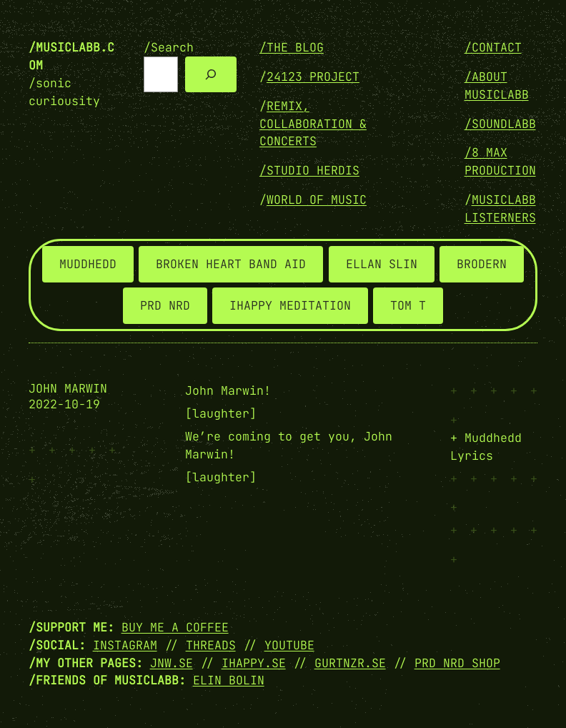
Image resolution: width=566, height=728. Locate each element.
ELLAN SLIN (382, 264)
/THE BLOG (292, 47)
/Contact (493, 47)
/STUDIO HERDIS (309, 170)
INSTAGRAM (125, 645)
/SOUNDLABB (500, 124)
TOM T (408, 305)
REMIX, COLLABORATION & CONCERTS (313, 124)
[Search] (211, 74)
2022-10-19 (64, 404)
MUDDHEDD (88, 264)
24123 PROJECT (313, 77)
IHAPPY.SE (254, 663)
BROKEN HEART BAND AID (231, 264)
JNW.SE (172, 663)
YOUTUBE (289, 645)
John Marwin (68, 389)
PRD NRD (165, 305)
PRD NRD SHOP (457, 663)
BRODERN (482, 264)
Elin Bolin (229, 680)
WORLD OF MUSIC (317, 200)
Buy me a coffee (175, 627)
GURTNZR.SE (350, 663)
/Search (169, 47)
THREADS (211, 645)
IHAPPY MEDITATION (290, 305)
